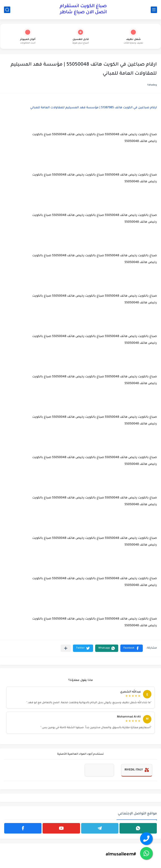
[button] (132, 648)
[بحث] (7, 10)
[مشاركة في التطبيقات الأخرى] (66, 648)
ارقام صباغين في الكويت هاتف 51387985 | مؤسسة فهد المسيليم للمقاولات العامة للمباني (93, 108)
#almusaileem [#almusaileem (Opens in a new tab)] (121, 855)
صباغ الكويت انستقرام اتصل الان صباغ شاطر (83, 10)
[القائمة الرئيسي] (154, 10)
